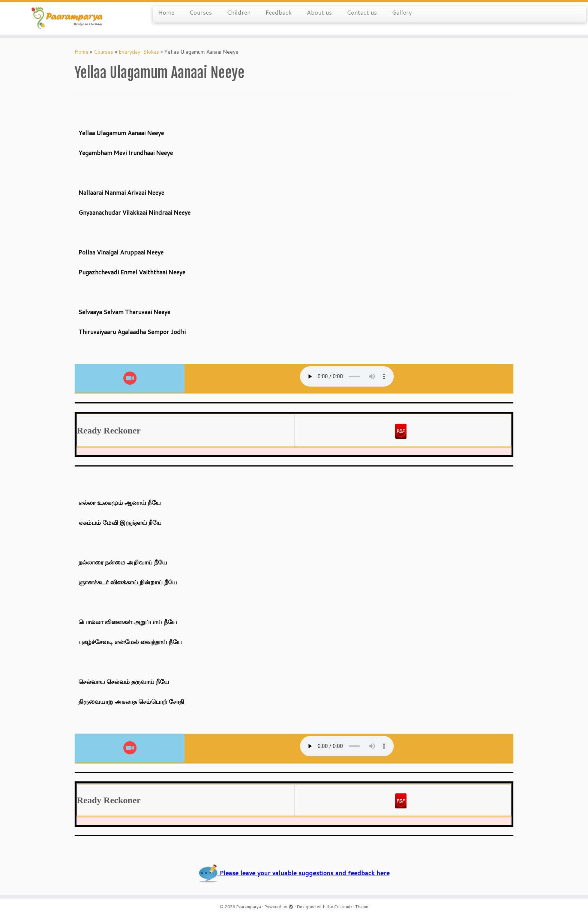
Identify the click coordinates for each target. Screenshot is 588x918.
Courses (201, 12)
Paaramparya (249, 907)
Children (239, 12)
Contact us (362, 12)
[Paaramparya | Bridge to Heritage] (68, 18)
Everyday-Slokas (139, 52)
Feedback (279, 12)
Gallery (402, 12)
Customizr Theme (351, 907)
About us (319, 12)
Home (166, 12)
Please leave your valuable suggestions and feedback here (294, 873)
